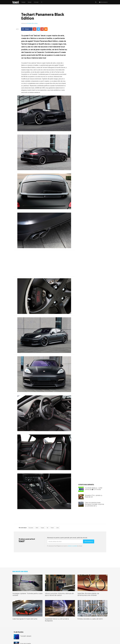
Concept (36, 2)
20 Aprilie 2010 (30, 23)
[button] (42, 2)
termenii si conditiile (72, 546)
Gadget (23, 2)
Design (30, 2)
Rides (36, 23)
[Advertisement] (44, 263)
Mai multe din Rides (20, 572)
